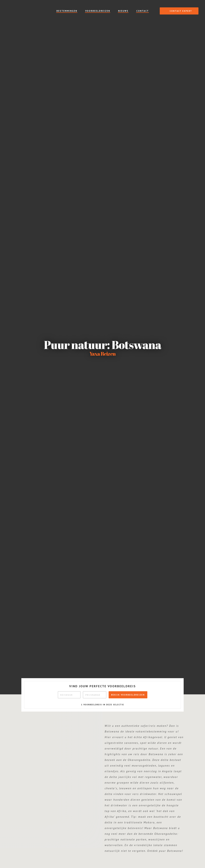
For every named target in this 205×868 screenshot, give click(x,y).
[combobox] (69, 695)
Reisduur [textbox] (67, 695)
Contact (143, 11)
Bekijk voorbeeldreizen (128, 695)
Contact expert (178, 11)
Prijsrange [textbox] (93, 695)
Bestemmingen (67, 11)
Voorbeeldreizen (98, 11)
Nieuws (123, 11)
